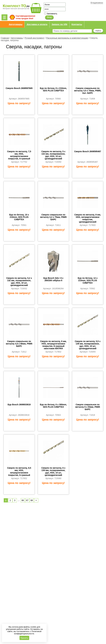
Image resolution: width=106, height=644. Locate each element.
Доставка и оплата (37, 24)
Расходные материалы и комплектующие (67, 38)
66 (23, 500)
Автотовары (16, 24)
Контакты (77, 24)
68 (32, 500)
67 (27, 500)
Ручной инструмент (35, 38)
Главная (5, 38)
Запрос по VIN (59, 24)
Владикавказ (97, 3)
